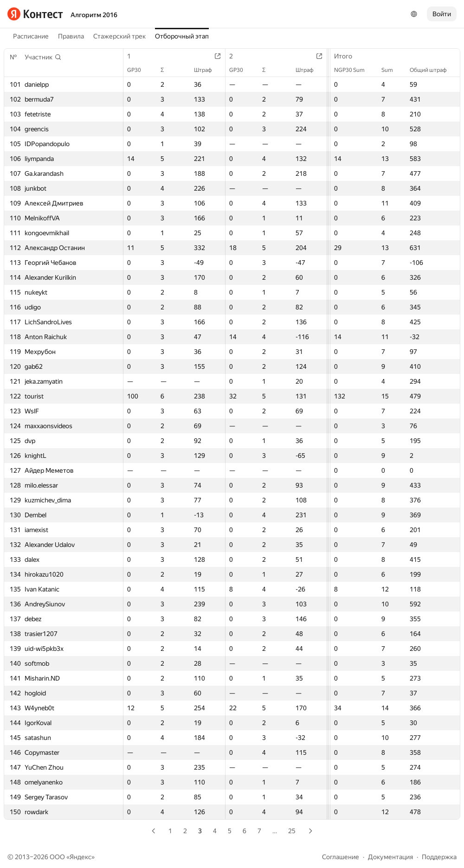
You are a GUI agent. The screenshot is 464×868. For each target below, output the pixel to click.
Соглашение (341, 857)
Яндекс (81, 857)
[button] (43, 57)
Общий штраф (433, 70)
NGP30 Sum (354, 70)
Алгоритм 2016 (94, 15)
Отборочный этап (182, 36)
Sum (392, 70)
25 (292, 831)
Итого (348, 56)
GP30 (139, 70)
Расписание (31, 36)
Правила (71, 36)
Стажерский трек (119, 36)
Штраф (208, 70)
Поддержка (439, 857)
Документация (390, 857)
